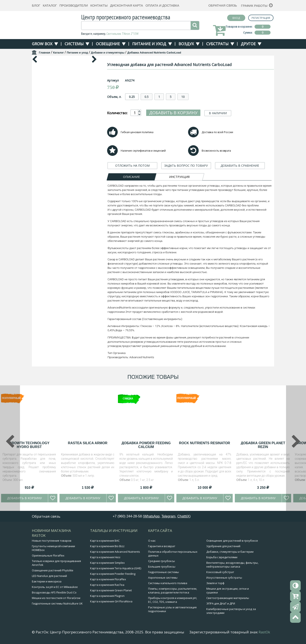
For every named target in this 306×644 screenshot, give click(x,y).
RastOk (264, 632)
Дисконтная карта (127, 5)
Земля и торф (215, 583)
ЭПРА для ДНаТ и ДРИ (221, 603)
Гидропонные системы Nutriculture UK (57, 603)
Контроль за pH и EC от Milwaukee (55, 587)
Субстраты (217, 44)
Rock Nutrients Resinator (204, 443)
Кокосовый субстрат (220, 572)
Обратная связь (223, 5)
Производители (74, 5)
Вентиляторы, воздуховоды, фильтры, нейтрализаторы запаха (232, 565)
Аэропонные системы (163, 578)
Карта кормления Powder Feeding (113, 574)
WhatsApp (152, 516)
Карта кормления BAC (105, 541)
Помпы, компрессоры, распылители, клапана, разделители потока (173, 590)
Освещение (108, 44)
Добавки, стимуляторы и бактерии (230, 552)
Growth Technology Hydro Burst (29, 445)
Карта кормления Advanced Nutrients (115, 552)
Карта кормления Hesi (105, 557)
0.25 (132, 97)
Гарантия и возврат (162, 546)
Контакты (99, 5)
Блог (36, 5)
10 (183, 97)
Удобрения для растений (223, 546)
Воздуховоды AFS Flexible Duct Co (54, 592)
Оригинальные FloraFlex (48, 555)
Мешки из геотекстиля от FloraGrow (56, 598)
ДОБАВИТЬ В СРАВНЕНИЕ (240, 166)
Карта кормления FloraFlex (108, 579)
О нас (152, 541)
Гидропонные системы (164, 572)
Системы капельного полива (168, 583)
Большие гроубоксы (162, 566)
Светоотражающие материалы (228, 598)
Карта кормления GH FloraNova (111, 601)
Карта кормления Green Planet (111, 590)
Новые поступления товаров (52, 541)
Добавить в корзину (173, 113)
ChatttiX (183, 516)
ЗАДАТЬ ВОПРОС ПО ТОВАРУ (186, 166)
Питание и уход (149, 44)
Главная (45, 53)
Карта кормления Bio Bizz (107, 546)
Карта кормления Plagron (107, 596)
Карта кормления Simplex (107, 563)
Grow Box (42, 44)
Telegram (169, 516)
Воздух (186, 44)
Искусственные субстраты (224, 578)
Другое (248, 44)
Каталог (50, 5)
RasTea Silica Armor (88, 443)
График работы (254, 6)
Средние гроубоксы (161, 561)
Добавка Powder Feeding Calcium (146, 445)
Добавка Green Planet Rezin (263, 445)
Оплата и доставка (162, 5)
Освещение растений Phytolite (53, 570)
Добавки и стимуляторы (108, 53)
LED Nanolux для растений (49, 576)
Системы (74, 44)
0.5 (147, 97)
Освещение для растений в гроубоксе (232, 541)
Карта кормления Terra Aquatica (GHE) (116, 568)
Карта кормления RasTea (107, 585)
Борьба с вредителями (222, 557)
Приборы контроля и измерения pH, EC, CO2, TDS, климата (173, 600)
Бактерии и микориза (47, 581)
